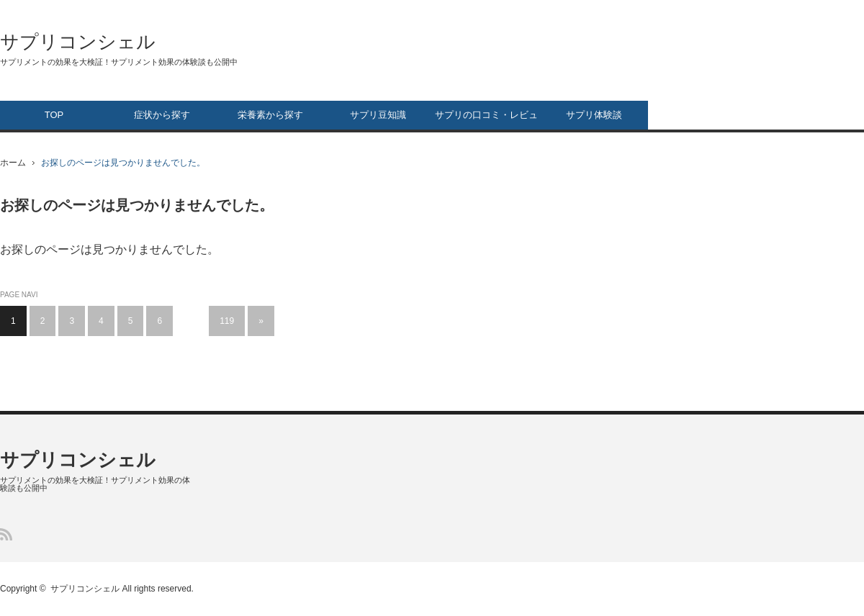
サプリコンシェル (78, 42)
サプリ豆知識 (378, 115)
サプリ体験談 (594, 115)
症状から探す (162, 115)
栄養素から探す (270, 115)
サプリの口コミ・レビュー (486, 119)
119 (227, 321)
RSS (6, 534)
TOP (54, 115)
